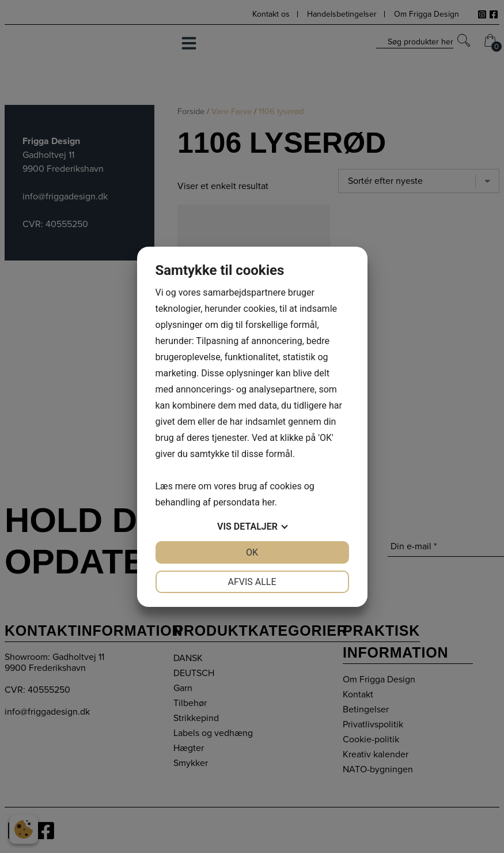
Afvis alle (252, 582)
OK (252, 552)
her (268, 502)
